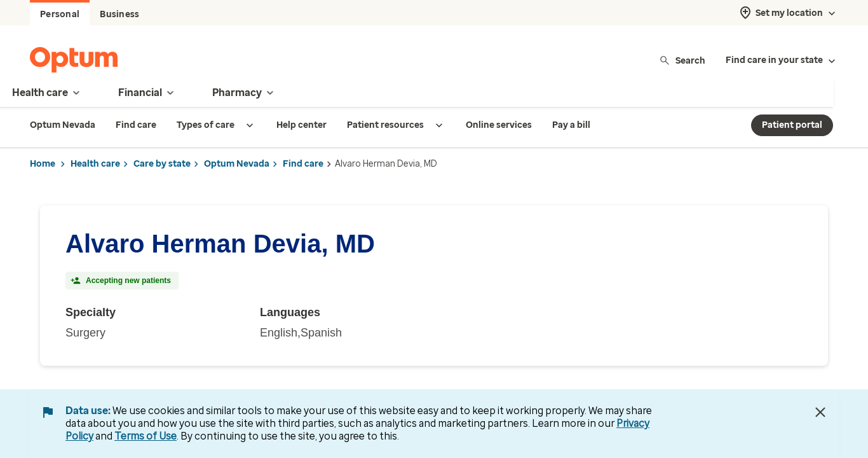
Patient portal (792, 125)
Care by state (162, 164)
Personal (60, 14)
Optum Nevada (237, 164)
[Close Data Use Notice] (820, 412)
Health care (95, 164)
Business (119, 14)
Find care (303, 164)
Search (682, 60)
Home (43, 164)
